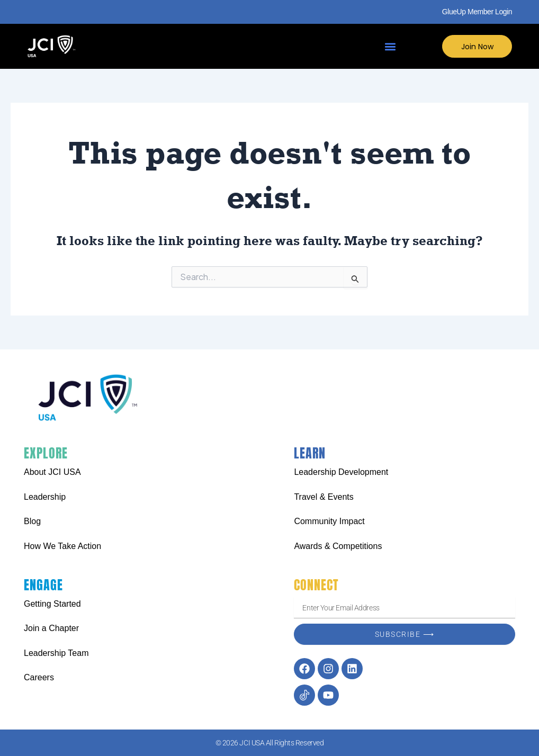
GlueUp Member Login (477, 12)
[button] (390, 46)
